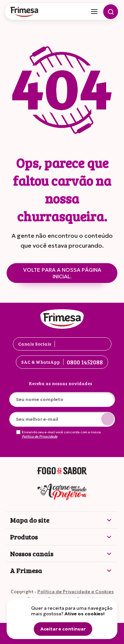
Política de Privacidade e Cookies (76, 592)
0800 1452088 (85, 362)
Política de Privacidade (40, 437)
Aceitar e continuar (63, 629)
